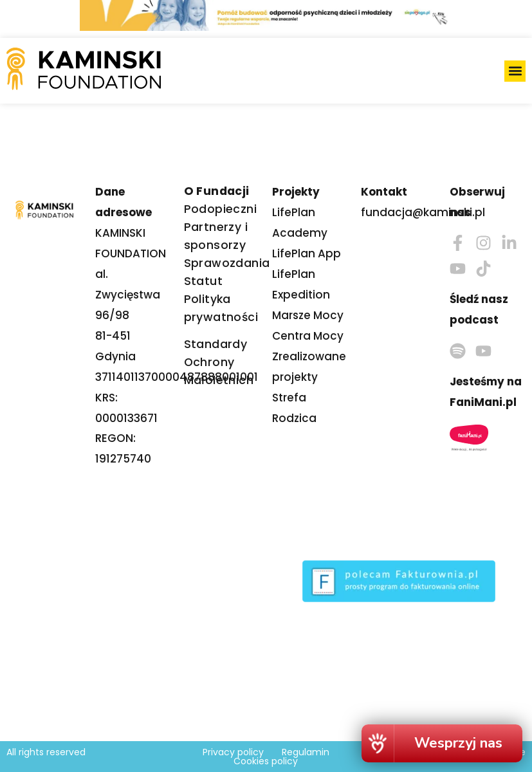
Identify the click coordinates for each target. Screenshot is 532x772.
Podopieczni (220, 209)
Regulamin (306, 752)
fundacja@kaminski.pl (423, 212)
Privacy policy (233, 752)
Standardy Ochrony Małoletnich (219, 362)
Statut (203, 281)
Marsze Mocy (308, 315)
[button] (515, 71)
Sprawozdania (227, 263)
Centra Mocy (308, 336)
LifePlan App (307, 253)
